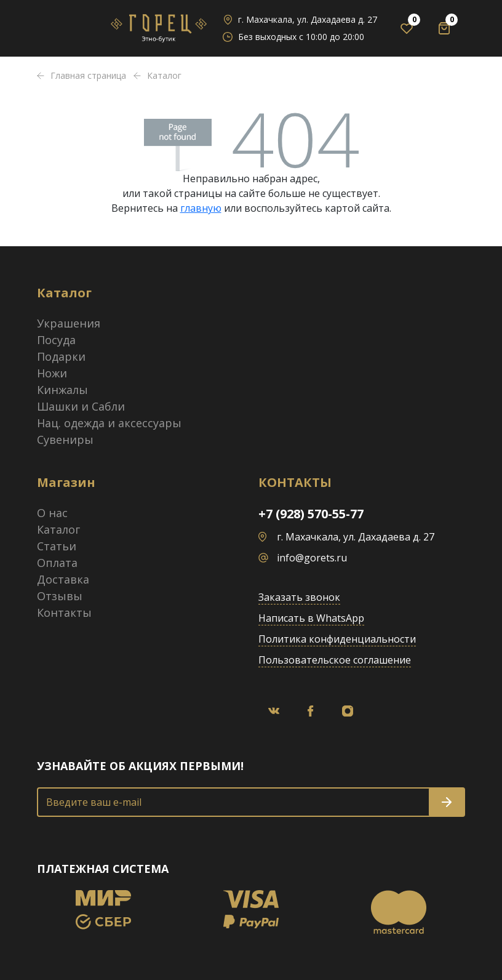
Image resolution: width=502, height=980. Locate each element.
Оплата (57, 563)
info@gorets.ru (312, 558)
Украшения (69, 323)
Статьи (57, 546)
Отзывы (60, 596)
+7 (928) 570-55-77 (311, 514)
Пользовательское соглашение (335, 660)
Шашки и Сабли (81, 406)
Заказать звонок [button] (299, 597)
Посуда (56, 340)
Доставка (63, 579)
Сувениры (65, 440)
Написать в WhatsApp (311, 618)
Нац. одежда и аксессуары (109, 423)
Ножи (52, 373)
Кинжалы (62, 390)
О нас (52, 513)
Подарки (61, 356)
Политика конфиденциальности (337, 639)
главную (201, 208)
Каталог (58, 529)
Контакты (64, 612)
